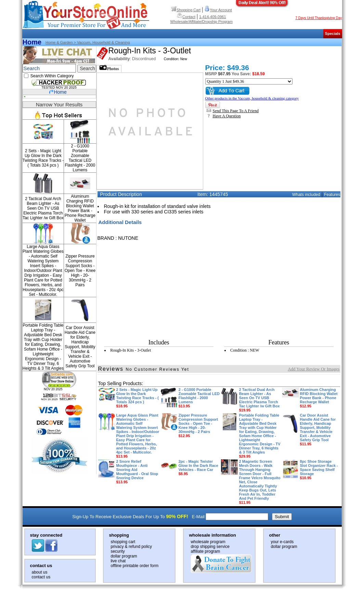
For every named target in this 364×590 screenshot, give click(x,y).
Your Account (218, 10)
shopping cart (123, 542)
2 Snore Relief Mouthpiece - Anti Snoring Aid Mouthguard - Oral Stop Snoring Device (137, 472)
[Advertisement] (189, 289)
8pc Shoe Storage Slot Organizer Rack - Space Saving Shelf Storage (319, 470)
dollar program (124, 556)
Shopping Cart (186, 10)
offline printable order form (134, 566)
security (118, 551)
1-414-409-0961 (212, 17)
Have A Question (224, 116)
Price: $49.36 (227, 68)
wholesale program (208, 542)
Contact (186, 17)
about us (40, 572)
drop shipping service (210, 547)
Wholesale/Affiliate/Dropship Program (202, 22)
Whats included (306, 195)
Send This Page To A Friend (233, 111)
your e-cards (282, 542)
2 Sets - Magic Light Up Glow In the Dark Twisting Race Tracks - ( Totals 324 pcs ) (43, 158)
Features (332, 195)
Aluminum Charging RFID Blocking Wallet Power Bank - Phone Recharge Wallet (80, 208)
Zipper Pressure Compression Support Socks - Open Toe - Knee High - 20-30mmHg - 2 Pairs (80, 271)
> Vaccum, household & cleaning (101, 42)
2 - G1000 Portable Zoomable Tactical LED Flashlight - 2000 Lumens (80, 158)
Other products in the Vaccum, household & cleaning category (252, 98)
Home (32, 42)
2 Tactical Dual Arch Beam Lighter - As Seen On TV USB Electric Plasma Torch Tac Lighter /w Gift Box (43, 208)
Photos (109, 68)
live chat (118, 561)
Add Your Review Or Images (314, 369)
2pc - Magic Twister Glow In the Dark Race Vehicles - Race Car (198, 468)
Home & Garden (59, 42)
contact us (41, 577)
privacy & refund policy (131, 547)
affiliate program (205, 551)
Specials (333, 34)
